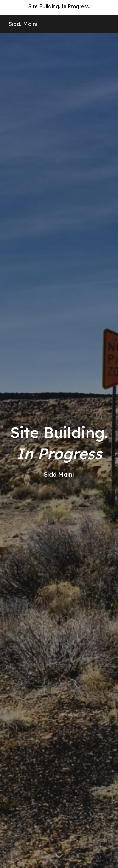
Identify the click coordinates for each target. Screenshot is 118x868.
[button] (59, 857)
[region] (59, 8)
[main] (59, 450)
